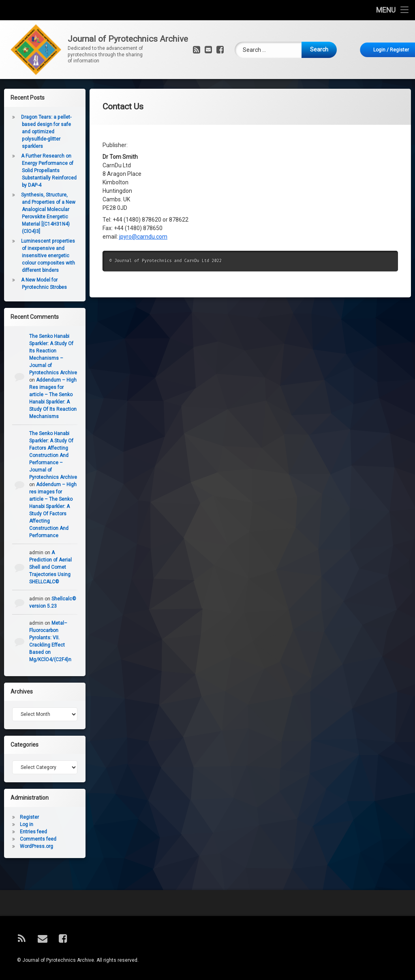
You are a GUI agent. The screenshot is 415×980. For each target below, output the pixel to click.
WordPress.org (34, 846)
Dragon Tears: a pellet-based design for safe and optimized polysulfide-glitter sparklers (43, 132)
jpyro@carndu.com (143, 230)
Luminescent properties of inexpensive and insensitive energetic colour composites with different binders (45, 256)
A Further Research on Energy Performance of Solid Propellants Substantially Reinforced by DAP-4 (46, 171)
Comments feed (35, 839)
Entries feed (31, 832)
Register (27, 817)
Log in (24, 824)
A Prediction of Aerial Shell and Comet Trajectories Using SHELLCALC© (48, 567)
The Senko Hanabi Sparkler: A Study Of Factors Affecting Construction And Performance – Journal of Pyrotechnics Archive (50, 455)
